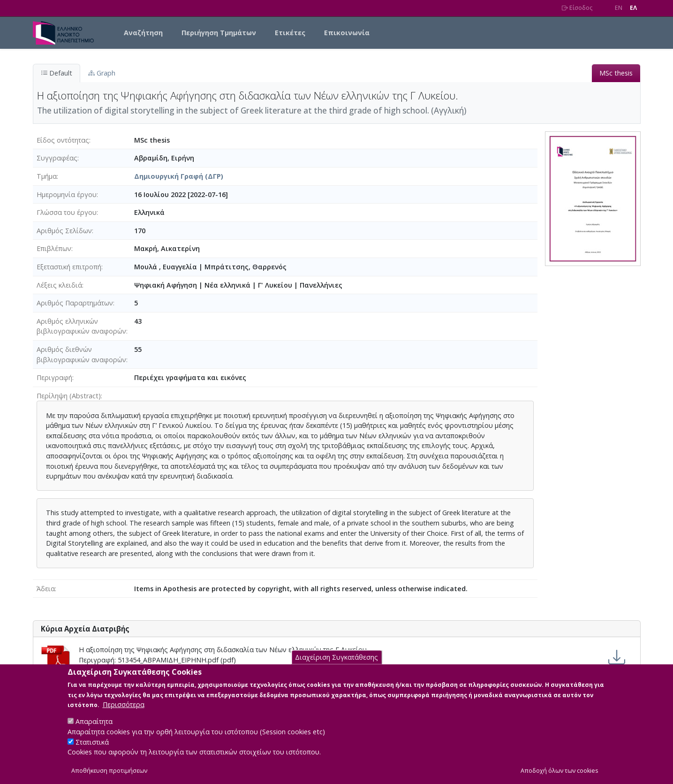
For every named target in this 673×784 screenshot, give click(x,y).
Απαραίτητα (94, 732)
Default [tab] (57, 73)
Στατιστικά (92, 752)
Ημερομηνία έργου (67, 194)
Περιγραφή (54, 377)
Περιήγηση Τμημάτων (219, 33)
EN (619, 8)
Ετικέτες (290, 33)
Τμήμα (47, 176)
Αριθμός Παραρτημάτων (75, 303)
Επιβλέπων (54, 248)
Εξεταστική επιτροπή (69, 267)
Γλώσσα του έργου (67, 212)
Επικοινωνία (347, 33)
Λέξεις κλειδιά (59, 285)
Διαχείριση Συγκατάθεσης (336, 667)
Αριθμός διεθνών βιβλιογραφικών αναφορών (81, 354)
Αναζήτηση (143, 33)
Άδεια (46, 589)
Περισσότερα (124, 715)
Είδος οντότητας (63, 140)
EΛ (633, 8)
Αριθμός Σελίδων (64, 231)
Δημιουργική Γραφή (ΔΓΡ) (179, 176)
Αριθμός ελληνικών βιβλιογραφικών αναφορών (81, 326)
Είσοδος (577, 8)
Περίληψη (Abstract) (69, 396)
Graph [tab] (102, 73)
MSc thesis (616, 73)
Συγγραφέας (57, 158)
